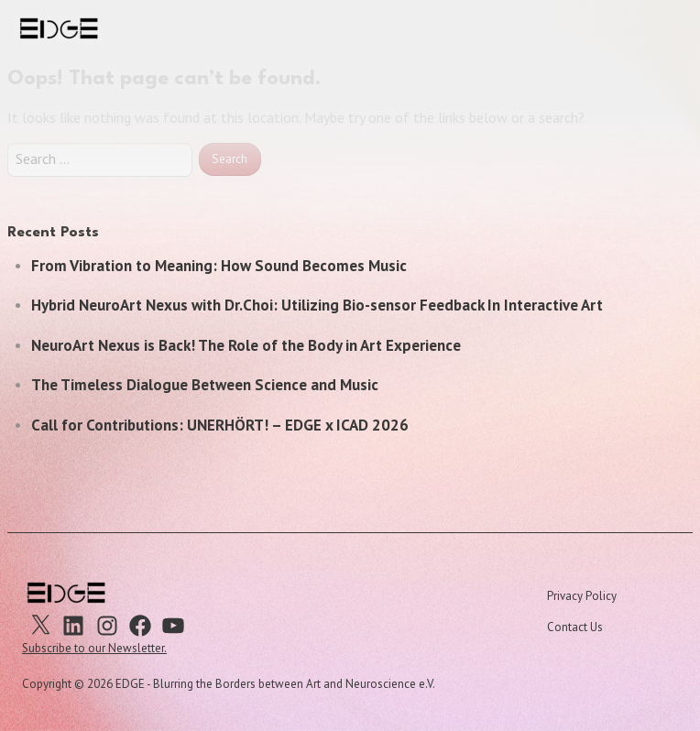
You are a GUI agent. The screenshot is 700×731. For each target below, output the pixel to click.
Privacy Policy (582, 596)
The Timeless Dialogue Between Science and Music (205, 385)
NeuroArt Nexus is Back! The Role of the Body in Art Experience (246, 345)
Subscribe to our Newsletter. (94, 648)
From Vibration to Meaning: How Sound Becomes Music (219, 266)
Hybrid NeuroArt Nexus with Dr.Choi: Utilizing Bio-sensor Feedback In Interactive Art (317, 305)
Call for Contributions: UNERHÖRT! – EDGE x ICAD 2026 (220, 425)
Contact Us (575, 627)
